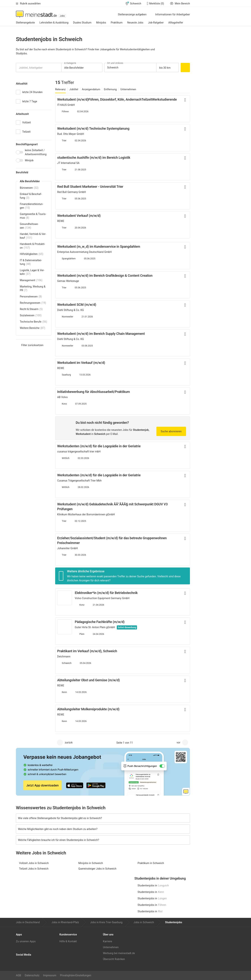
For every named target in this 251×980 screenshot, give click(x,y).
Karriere (108, 941)
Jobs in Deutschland (28, 922)
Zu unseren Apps (26, 941)
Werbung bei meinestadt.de (119, 953)
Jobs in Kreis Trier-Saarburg (106, 922)
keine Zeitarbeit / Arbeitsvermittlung (36, 152)
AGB (19, 975)
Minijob (29, 160)
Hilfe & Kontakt (68, 941)
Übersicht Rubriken (114, 959)
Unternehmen (128, 89)
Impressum (50, 975)
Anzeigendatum (91, 89)
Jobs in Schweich (144, 922)
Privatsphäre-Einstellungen (76, 975)
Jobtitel (74, 89)
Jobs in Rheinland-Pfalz (65, 922)
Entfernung (110, 89)
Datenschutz (32, 975)
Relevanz (60, 89)
